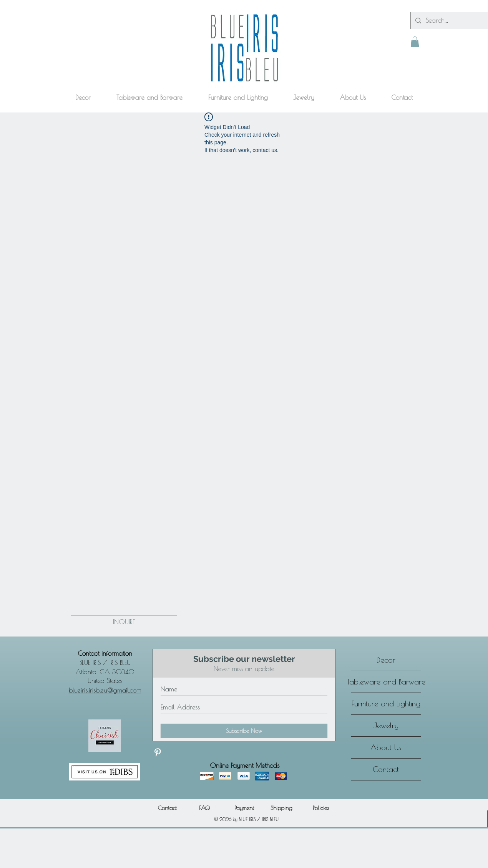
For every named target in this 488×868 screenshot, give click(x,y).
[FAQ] (204, 808)
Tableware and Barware (386, 682)
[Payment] (244, 808)
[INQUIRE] (124, 622)
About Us (386, 747)
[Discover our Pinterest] (158, 752)
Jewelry (386, 725)
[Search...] (456, 21)
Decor (386, 660)
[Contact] (167, 808)
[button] (415, 42)
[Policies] (321, 808)
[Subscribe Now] (244, 731)
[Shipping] (281, 808)
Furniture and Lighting (386, 703)
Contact (386, 769)
